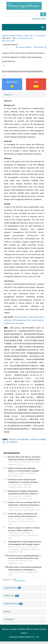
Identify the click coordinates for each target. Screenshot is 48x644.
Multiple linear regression (14, 323)
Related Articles (13, 604)
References (12, 596)
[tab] (24, 95)
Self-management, (20, 320)
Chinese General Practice (12, 36)
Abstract (8, 95)
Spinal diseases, (21, 317)
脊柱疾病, (13, 439)
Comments (9, 619)
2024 (27, 36)
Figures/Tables (12, 588)
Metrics (7, 612)
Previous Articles (24, 47)
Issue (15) (41, 36)
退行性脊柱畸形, (23, 439)
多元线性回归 (12, 442)
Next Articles (40, 47)
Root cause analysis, (36, 320)
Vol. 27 (32, 36)
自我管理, (34, 439)
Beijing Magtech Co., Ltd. (29, 637)
